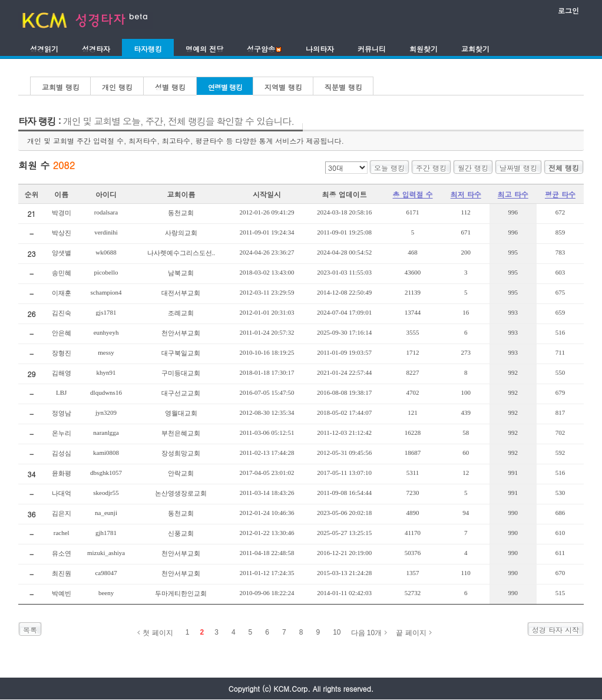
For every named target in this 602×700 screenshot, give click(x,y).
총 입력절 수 (413, 194)
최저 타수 (466, 194)
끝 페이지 (411, 633)
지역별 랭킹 (283, 87)
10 (337, 632)
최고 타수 (513, 194)
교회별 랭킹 (61, 87)
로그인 (568, 10)
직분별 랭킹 (343, 87)
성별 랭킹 (170, 87)
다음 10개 (367, 633)
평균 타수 (560, 194)
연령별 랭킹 (225, 87)
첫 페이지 (158, 633)
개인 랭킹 (117, 87)
